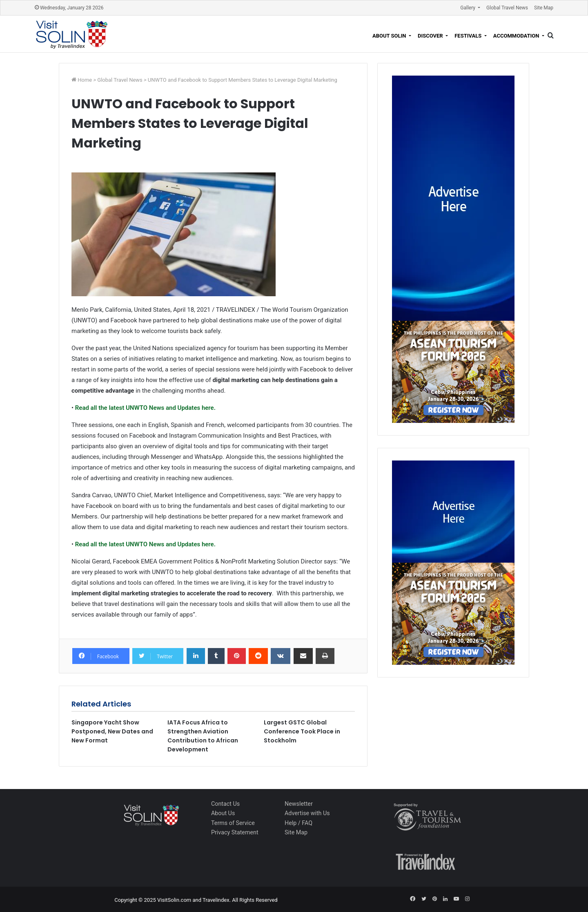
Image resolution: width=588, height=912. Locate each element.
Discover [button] (431, 36)
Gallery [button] (468, 8)
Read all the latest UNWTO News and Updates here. (145, 408)
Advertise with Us (307, 813)
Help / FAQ (298, 823)
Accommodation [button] (517, 36)
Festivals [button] (469, 36)
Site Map (544, 8)
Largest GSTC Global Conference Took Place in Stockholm (302, 731)
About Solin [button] (390, 36)
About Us (223, 813)
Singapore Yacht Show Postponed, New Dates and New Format (112, 731)
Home (85, 80)
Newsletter (299, 804)
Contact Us (225, 804)
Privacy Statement (235, 832)
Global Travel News (507, 8)
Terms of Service (233, 823)
